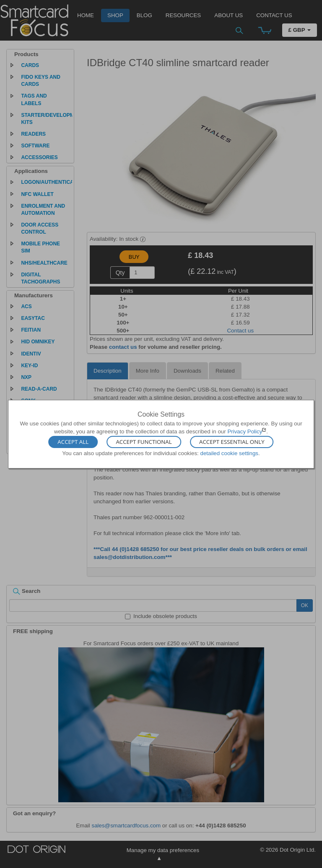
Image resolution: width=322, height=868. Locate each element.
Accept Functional (144, 442)
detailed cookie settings (229, 453)
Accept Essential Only (232, 442)
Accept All (73, 442)
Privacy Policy (245, 431)
